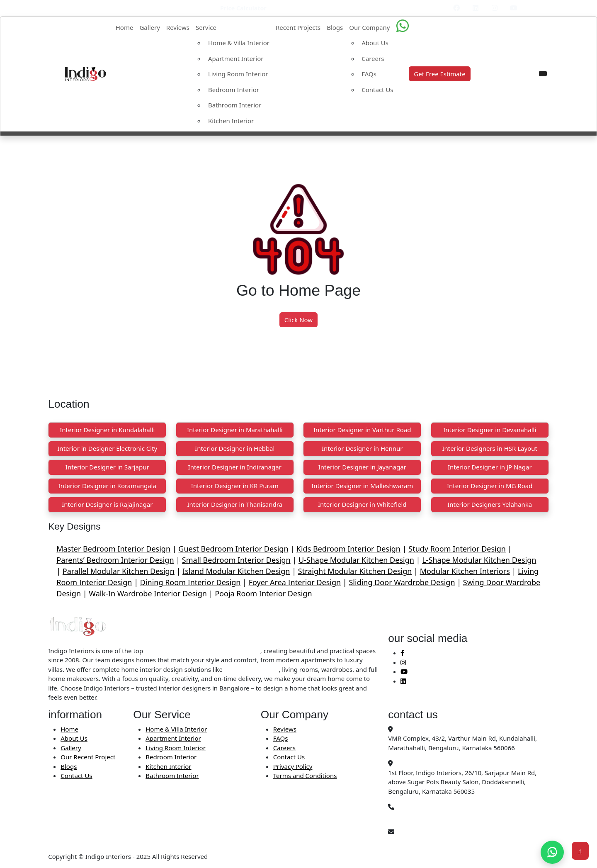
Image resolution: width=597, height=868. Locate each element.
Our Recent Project (88, 757)
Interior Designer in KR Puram (235, 486)
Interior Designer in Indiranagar (235, 467)
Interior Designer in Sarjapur (107, 467)
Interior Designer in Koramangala (107, 486)
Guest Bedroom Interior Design (233, 549)
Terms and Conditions (305, 776)
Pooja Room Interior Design (263, 593)
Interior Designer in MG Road (490, 486)
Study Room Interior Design (457, 549)
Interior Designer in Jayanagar (362, 467)
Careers (373, 58)
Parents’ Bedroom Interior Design (115, 560)
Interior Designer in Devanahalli (490, 430)
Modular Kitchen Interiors (465, 571)
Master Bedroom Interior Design (113, 549)
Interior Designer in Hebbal (235, 448)
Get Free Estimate (439, 74)
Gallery (149, 27)
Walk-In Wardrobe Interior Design (148, 593)
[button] (543, 74)
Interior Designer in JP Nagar (490, 467)
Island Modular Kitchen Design (236, 571)
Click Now (298, 320)
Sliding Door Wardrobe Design (402, 582)
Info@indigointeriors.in (422, 841)
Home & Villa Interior (239, 43)
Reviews (178, 27)
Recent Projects (298, 27)
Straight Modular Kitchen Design (355, 571)
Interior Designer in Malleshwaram (362, 486)
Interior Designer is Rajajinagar (107, 504)
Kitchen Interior (231, 121)
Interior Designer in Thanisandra (235, 504)
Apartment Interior (236, 58)
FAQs (369, 74)
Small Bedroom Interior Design (236, 560)
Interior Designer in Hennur (362, 448)
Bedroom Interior (234, 90)
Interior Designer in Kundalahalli (107, 430)
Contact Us (377, 90)
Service (206, 27)
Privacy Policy (293, 766)
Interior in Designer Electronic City (107, 448)
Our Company (369, 27)
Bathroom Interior (235, 105)
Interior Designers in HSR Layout (490, 448)
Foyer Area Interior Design (295, 582)
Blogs (335, 27)
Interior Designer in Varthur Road (362, 430)
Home (125, 27)
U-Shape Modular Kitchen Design (356, 560)
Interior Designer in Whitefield (362, 504)
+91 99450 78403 (413, 816)
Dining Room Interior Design (191, 582)
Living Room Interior (238, 74)
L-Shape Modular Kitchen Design (479, 560)
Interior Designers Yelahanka (490, 504)
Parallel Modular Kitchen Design (119, 571)
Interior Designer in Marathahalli (235, 430)
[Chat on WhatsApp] (552, 852)
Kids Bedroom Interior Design (348, 549)
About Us (375, 43)
